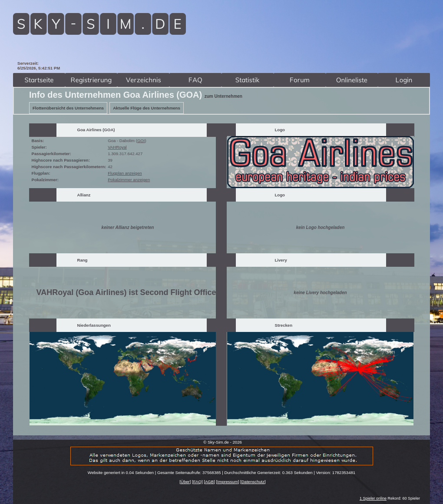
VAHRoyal (117, 147)
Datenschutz (253, 482)
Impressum (227, 482)
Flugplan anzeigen (125, 173)
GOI (141, 141)
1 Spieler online (373, 498)
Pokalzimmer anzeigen (129, 180)
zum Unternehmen (223, 96)
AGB (209, 482)
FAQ (197, 482)
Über (185, 482)
